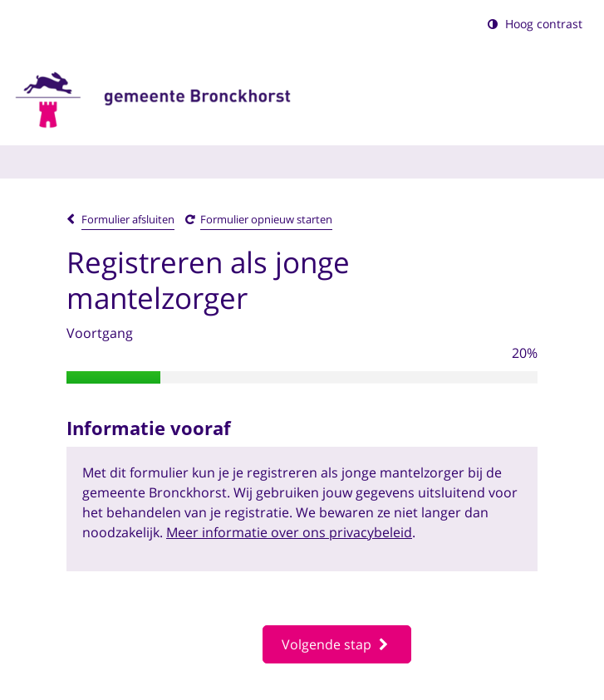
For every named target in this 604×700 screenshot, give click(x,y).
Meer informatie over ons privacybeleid (289, 532)
